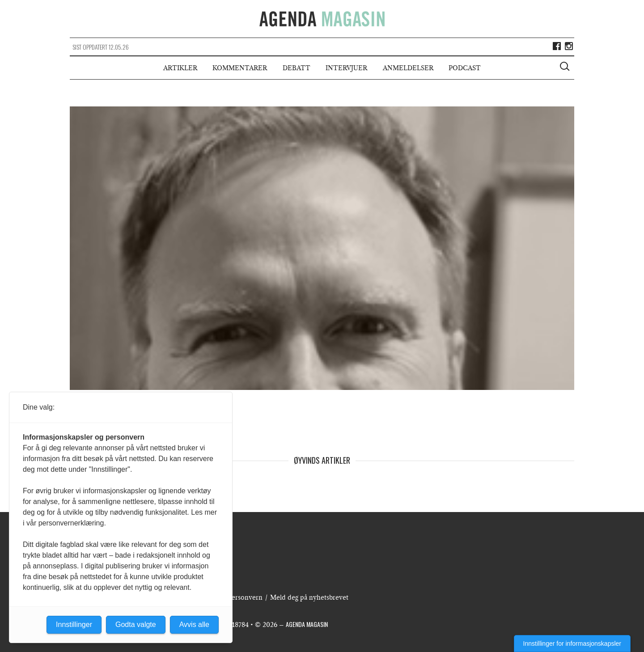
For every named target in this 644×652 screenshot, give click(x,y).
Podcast (465, 68)
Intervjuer (346, 68)
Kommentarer (240, 68)
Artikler (180, 68)
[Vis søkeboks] (566, 68)
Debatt (297, 68)
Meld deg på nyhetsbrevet (309, 597)
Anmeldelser (408, 68)
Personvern (245, 597)
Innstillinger (74, 624)
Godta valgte (136, 624)
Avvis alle (194, 624)
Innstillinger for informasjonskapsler (572, 644)
